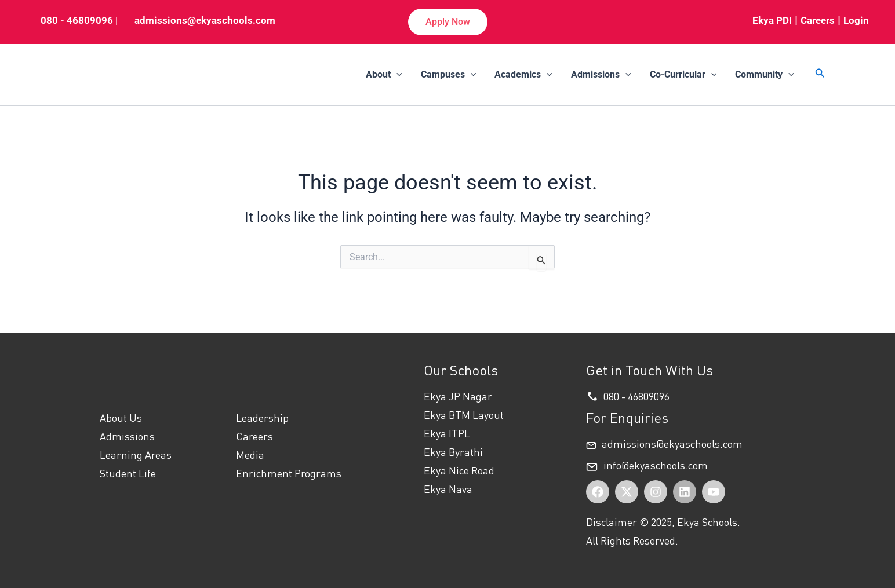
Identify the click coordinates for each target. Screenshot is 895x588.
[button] (448, 22)
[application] (396, 75)
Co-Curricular (683, 75)
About (384, 75)
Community (765, 75)
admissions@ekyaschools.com (205, 20)
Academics (523, 75)
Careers (818, 20)
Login (856, 20)
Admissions (601, 75)
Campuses (449, 75)
